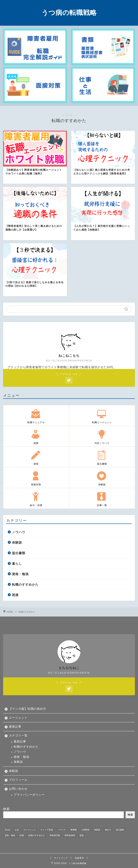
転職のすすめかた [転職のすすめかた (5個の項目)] (37, 835)
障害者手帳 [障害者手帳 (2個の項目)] (55, 835)
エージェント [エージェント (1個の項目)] (30, 830)
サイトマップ (61, 858)
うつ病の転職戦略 (69, 12)
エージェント (18, 718)
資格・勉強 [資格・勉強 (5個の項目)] (10, 835)
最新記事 (15, 727)
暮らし (17, 564)
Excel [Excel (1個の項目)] (7, 830)
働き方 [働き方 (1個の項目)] (108, 830)
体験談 (17, 542)
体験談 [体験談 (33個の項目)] (97, 830)
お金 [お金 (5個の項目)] (17, 830)
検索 (6, 809)
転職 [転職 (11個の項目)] (22, 835)
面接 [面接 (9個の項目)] (82, 835)
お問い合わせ (18, 789)
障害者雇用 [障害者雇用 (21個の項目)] (70, 835)
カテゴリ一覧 (18, 736)
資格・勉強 (20, 574)
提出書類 (19, 553)
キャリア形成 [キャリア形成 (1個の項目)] (47, 830)
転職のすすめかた (25, 585)
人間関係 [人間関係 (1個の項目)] (85, 830)
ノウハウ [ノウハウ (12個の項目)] (62, 830)
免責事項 (79, 858)
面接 (15, 595)
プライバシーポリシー (29, 795)
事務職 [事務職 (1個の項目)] (74, 830)
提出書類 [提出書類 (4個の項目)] (120, 830)
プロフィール (18, 780)
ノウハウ (19, 532)
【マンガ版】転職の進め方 (28, 709)
